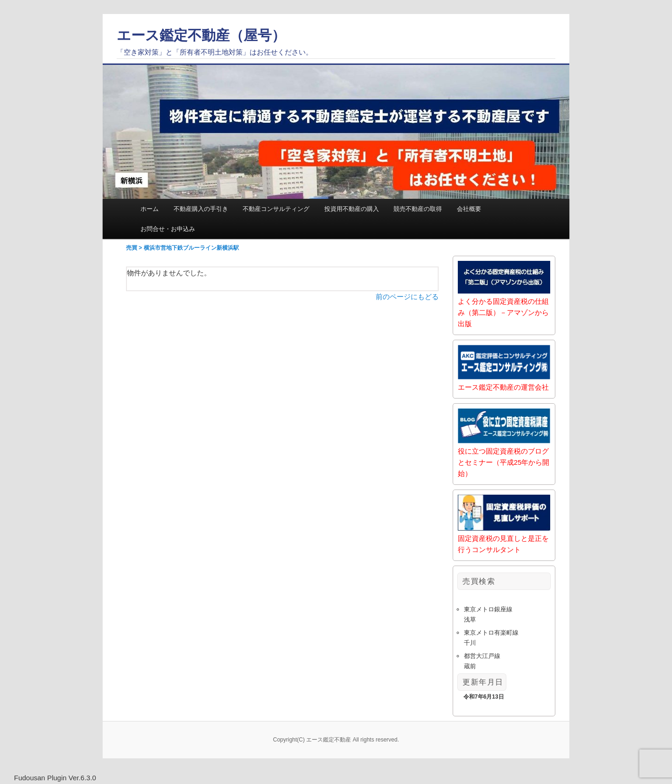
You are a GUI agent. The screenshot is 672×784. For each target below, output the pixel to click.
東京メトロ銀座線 (488, 609)
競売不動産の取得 (418, 209)
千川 (470, 643)
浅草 (470, 619)
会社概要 (469, 209)
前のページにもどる (407, 297)
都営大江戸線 (482, 656)
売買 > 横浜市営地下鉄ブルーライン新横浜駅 (182, 248)
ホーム (150, 209)
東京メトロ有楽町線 (491, 633)
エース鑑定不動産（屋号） (201, 35)
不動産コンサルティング (276, 209)
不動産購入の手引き (201, 209)
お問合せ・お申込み (168, 229)
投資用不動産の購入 (352, 209)
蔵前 (470, 666)
